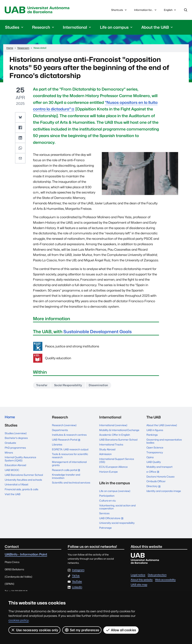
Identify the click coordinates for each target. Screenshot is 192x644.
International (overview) (113, 425)
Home (10, 417)
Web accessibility (165, 580)
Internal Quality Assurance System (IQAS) (20, 459)
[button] (20, 117)
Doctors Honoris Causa (160, 477)
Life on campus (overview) (115, 491)
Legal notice (138, 575)
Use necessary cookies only (34, 630)
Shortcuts (119, 10)
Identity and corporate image (164, 491)
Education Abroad (15, 465)
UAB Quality (154, 462)
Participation (107, 496)
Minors (9, 453)
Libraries (57, 445)
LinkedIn (77, 587)
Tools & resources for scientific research (70, 456)
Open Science (155, 448)
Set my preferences (82, 630)
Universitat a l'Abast (16, 485)
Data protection (157, 575)
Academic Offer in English (115, 435)
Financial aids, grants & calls (21, 489)
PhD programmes (15, 448)
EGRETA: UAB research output (70, 449)
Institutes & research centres (69, 435)
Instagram (78, 570)
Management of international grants (69, 463)
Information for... (146, 10)
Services (104, 513)
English (170, 11)
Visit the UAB (13, 494)
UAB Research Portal (67, 440)
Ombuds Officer (156, 481)
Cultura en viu (107, 501)
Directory (154, 487)
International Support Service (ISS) (117, 460)
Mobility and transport (159, 467)
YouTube (77, 582)
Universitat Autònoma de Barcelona (38, 10)
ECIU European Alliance (113, 467)
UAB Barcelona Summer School (24, 475)
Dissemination (99, 385)
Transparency (155, 452)
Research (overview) (64, 425)
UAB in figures (155, 430)
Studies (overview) (16, 433)
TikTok (76, 576)
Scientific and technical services (71, 483)
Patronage (105, 528)
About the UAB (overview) (162, 425)
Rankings (152, 435)
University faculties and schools (23, 480)
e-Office (154, 472)
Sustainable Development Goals (98, 331)
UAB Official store (112, 519)
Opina (150, 457)
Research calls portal (67, 470)
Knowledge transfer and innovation (66, 476)
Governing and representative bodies (164, 441)
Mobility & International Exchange (119, 430)
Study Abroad (107, 449)
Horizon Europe (108, 472)
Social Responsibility (68, 385)
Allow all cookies (121, 630)
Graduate (10, 443)
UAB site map (139, 585)
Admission (105, 454)
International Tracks (111, 445)
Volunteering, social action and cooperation (117, 507)
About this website (142, 580)
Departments (60, 430)
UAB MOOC (12, 470)
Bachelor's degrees (16, 438)
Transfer (42, 385)
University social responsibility (117, 523)
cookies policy (19, 620)
